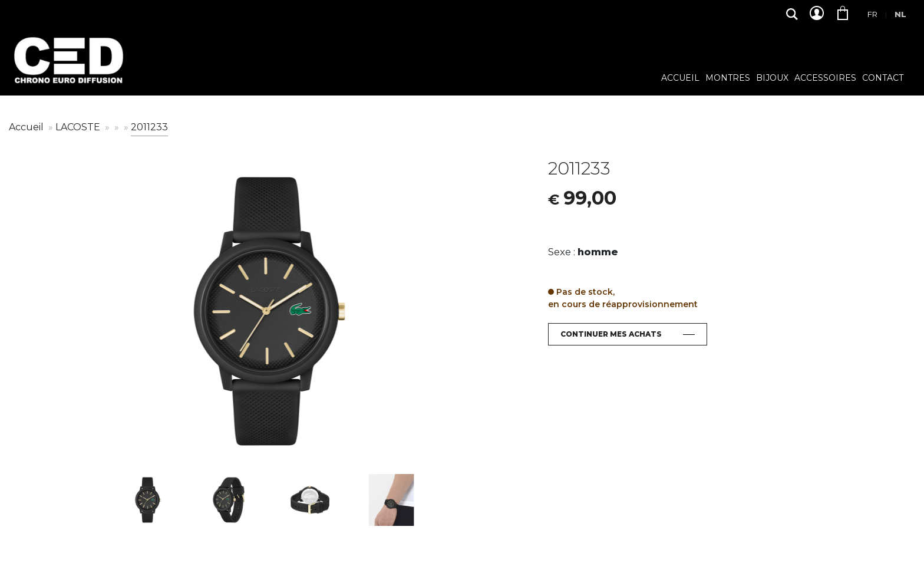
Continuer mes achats (611, 334)
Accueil (680, 78)
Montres (728, 78)
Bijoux (772, 78)
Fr (872, 14)
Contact (883, 78)
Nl (900, 14)
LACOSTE (79, 127)
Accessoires (825, 78)
